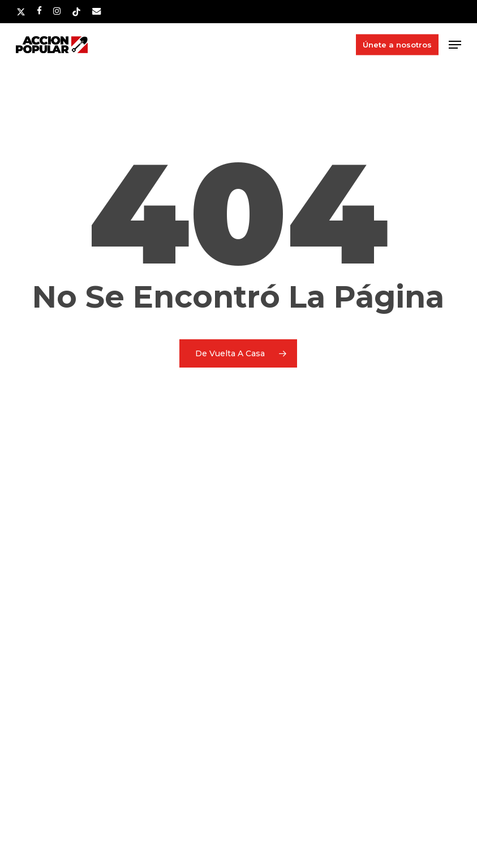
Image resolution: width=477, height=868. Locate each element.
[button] (455, 45)
